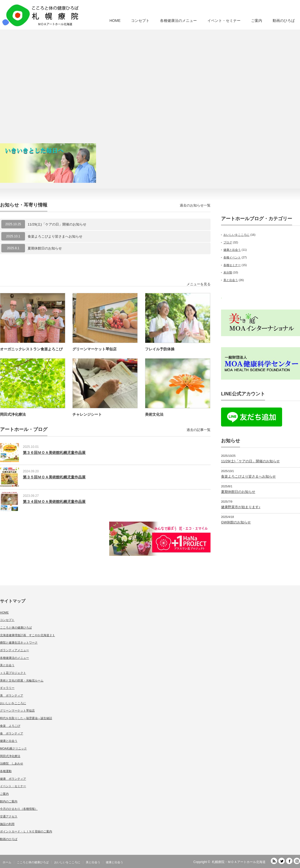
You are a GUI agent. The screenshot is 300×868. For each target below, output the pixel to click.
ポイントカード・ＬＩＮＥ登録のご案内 (26, 831)
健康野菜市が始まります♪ (241, 507)
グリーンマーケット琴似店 (94, 349)
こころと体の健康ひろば (16, 627)
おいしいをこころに (236, 235)
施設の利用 (7, 824)
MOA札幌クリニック (13, 748)
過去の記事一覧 (199, 430)
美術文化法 (154, 414)
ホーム (7, 862)
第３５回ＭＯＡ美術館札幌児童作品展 (54, 477)
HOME (115, 21)
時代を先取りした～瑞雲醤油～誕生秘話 (26, 718)
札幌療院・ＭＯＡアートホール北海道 (239, 862)
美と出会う (231, 280)
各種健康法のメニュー (178, 21)
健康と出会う (232, 250)
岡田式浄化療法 (13, 414)
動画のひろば (284, 21)
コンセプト (140, 21)
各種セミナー (232, 265)
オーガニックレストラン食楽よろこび (31, 349)
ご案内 (257, 21)
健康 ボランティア (13, 779)
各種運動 (6, 771)
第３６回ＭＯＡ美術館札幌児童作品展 (54, 453)
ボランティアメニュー (14, 650)
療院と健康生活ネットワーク (19, 643)
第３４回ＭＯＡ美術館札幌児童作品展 (54, 502)
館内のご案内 (9, 801)
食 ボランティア (12, 733)
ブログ (228, 242)
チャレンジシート (87, 414)
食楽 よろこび (10, 726)
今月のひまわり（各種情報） (19, 809)
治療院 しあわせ (12, 763)
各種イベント (232, 257)
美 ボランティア (12, 695)
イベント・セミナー (224, 21)
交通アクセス (9, 816)
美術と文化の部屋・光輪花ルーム (22, 680)
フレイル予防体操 (160, 349)
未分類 (228, 272)
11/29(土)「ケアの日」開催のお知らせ (57, 224)
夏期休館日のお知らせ (45, 248)
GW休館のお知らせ (236, 522)
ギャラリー (7, 688)
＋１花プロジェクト (13, 673)
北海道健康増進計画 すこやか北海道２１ (27, 635)
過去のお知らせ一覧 (195, 205)
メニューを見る (199, 284)
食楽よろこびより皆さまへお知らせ (55, 236)
